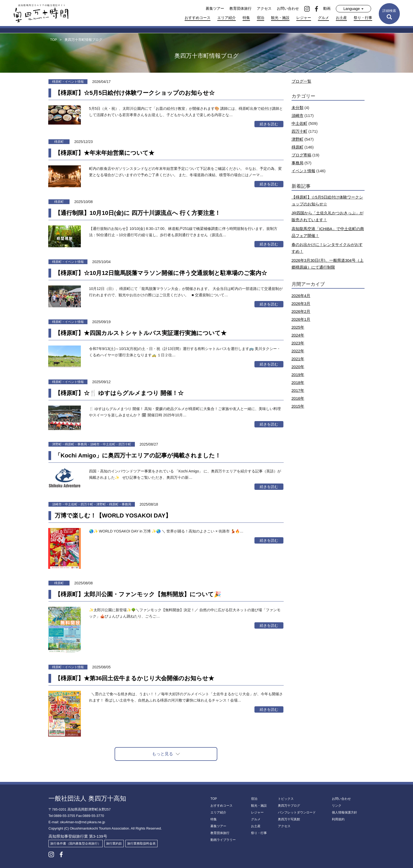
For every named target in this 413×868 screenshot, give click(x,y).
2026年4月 (301, 296)
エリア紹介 (227, 18)
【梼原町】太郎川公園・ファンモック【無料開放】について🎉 (138, 594)
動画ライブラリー (223, 840)
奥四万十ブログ (289, 806)
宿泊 (260, 18)
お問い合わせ (288, 8)
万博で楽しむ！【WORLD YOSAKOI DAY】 (113, 516)
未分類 (298, 108)
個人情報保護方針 (345, 812)
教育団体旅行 (240, 8)
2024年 (298, 335)
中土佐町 (299, 123)
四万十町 (299, 131)
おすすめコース (198, 18)
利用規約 (338, 819)
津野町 (298, 139)
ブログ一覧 (301, 81)
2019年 (298, 375)
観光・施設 (280, 18)
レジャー (304, 18)
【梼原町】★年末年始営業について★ (105, 153)
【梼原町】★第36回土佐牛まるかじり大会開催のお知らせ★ (134, 678)
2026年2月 (301, 311)
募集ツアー (215, 8)
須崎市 (298, 115)
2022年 (298, 351)
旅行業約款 (114, 844)
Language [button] (353, 9)
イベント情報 (303, 171)
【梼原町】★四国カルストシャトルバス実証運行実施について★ (141, 333)
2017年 (298, 390)
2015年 (298, 406)
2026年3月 (301, 304)
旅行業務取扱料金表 (141, 844)
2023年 (298, 343)
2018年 (298, 383)
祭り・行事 (363, 18)
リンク (337, 806)
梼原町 (298, 147)
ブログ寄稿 (301, 155)
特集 (246, 18)
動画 (327, 8)
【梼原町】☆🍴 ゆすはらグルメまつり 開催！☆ (119, 393)
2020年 (298, 367)
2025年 (298, 327)
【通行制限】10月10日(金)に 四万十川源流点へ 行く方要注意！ (138, 213)
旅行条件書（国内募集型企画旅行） (76, 844)
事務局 (298, 163)
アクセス (264, 8)
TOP (214, 799)
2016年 (298, 398)
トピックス (286, 799)
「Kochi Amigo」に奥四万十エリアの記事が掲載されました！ (138, 455)
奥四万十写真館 (289, 819)
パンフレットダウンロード (297, 812)
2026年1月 (301, 319)
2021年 (298, 359)
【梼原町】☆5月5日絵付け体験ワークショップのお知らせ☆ (135, 93)
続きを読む (269, 124)
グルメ (323, 18)
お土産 (341, 18)
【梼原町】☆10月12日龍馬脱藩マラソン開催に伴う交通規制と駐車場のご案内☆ (161, 273)
